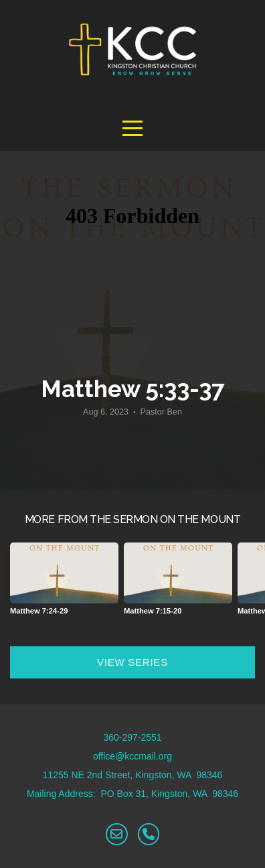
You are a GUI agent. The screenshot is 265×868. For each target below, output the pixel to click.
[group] (64, 584)
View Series (132, 662)
